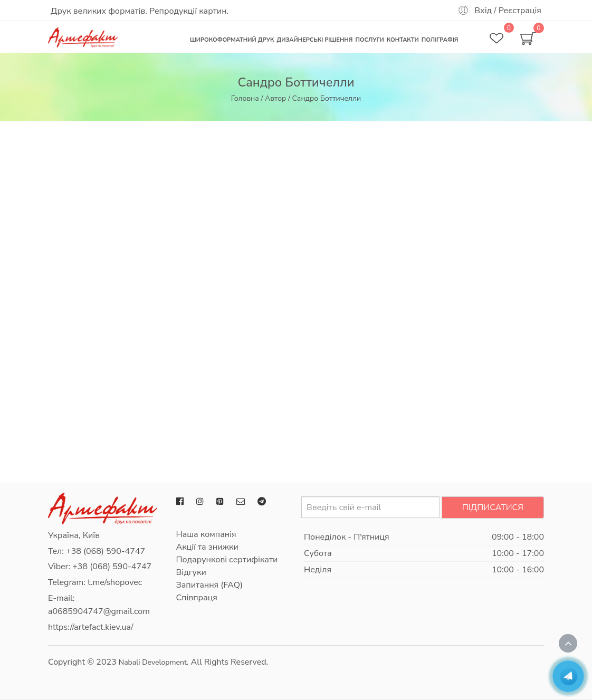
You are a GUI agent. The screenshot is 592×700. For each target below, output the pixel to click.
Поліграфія (440, 40)
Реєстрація (520, 11)
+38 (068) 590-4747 (106, 551)
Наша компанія (206, 534)
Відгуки (191, 572)
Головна (245, 98)
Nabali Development (153, 662)
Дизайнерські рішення (314, 40)
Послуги (369, 40)
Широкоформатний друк (232, 40)
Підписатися (493, 507)
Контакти (403, 40)
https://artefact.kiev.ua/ (91, 627)
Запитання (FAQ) (210, 585)
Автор (275, 98)
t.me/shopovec (115, 582)
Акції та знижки (207, 547)
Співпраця (197, 598)
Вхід (483, 11)
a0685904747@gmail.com (99, 611)
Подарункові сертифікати (227, 560)
